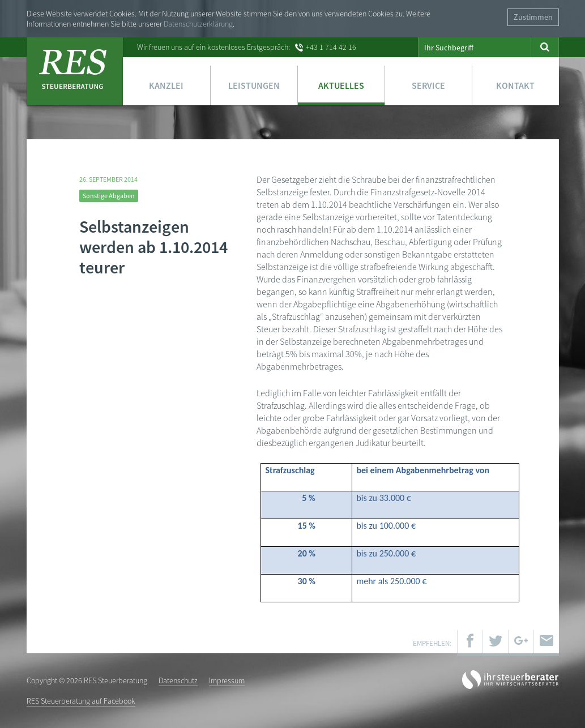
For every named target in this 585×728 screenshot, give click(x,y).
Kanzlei (166, 85)
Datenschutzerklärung (198, 24)
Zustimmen (533, 17)
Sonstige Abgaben (109, 196)
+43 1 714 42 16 (331, 47)
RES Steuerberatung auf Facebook (81, 701)
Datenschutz (178, 680)
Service (428, 85)
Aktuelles (341, 85)
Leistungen (254, 85)
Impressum (227, 680)
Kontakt (515, 85)
